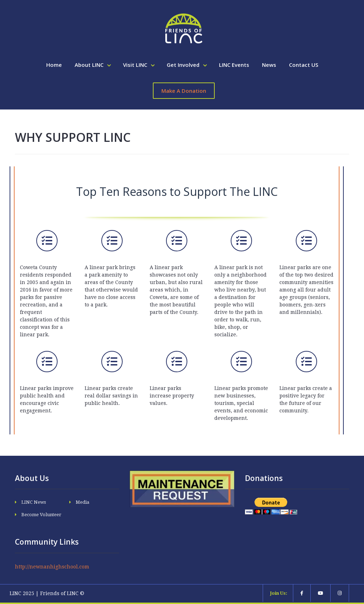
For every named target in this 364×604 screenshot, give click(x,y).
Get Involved (184, 65)
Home (54, 65)
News (269, 65)
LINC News (34, 502)
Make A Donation (184, 91)
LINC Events (234, 65)
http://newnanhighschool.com (52, 567)
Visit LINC (136, 65)
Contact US (304, 65)
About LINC (90, 65)
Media (82, 502)
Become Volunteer (41, 515)
